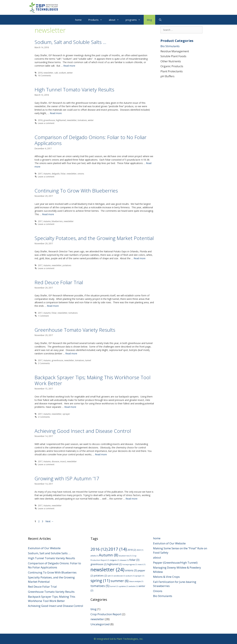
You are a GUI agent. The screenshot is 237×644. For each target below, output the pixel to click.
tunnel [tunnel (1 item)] (114, 586)
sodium (62, 73)
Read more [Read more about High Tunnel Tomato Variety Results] (56, 113)
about (116, 20)
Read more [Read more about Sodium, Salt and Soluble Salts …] (69, 66)
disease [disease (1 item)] (124, 560)
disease (55, 461)
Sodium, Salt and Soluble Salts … (70, 42)
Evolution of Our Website (44, 548)
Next (49, 521)
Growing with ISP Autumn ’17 (67, 478)
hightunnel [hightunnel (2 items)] (115, 564)
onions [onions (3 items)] (131, 570)
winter (70, 73)
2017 (40, 174)
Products (97, 20)
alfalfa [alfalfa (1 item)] (94, 556)
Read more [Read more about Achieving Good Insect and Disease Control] (101, 454)
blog (149, 20)
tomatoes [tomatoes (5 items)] (100, 586)
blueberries (57, 221)
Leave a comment (46, 123)
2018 (40, 73)
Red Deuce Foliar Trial (59, 282)
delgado (56, 174)
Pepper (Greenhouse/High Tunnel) (175, 563)
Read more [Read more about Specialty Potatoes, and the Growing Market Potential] (140, 258)
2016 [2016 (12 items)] (99, 549)
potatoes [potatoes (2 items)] (101, 576)
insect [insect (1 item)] (142, 564)
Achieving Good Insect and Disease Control (83, 431)
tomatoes (82, 120)
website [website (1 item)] (133, 586)
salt (56, 73)
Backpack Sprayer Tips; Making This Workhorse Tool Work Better (92, 380)
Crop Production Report (106, 614)
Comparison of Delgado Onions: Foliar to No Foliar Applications (91, 140)
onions (81, 174)
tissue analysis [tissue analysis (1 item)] (136, 581)
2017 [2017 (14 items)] (118, 549)
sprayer (66, 414)
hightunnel (61, 120)
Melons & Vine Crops (166, 577)
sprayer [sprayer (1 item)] (140, 576)
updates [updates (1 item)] (124, 586)
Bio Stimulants (170, 46)
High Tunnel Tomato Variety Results (74, 89)
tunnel (88, 360)
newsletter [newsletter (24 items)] (107, 570)
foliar (63, 174)
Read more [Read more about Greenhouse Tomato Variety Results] (71, 353)
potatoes (67, 265)
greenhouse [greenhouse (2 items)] (99, 564)
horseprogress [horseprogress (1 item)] (130, 564)
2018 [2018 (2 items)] (132, 550)
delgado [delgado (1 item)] (115, 560)
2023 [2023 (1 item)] (140, 550)
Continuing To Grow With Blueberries (76, 191)
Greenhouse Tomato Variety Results (75, 330)
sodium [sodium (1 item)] (130, 576)
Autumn (47, 174)
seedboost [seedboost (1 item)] (119, 576)
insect (63, 461)
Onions (158, 591)
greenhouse (49, 120)
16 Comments (44, 75)
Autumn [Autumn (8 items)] (109, 555)
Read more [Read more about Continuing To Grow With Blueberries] (48, 214)
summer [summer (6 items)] (120, 581)
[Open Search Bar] (160, 20)
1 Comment (43, 316)
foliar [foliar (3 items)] (134, 560)
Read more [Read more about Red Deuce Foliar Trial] (53, 306)
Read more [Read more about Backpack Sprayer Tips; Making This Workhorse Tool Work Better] (70, 407)
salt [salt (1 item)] (110, 576)
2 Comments (44, 363)
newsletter (48, 73)
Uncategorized (100, 624)
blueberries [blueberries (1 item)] (125, 556)
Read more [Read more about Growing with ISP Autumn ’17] (132, 499)
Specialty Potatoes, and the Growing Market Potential (94, 238)
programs (135, 20)
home (78, 20)
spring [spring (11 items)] (100, 580)
